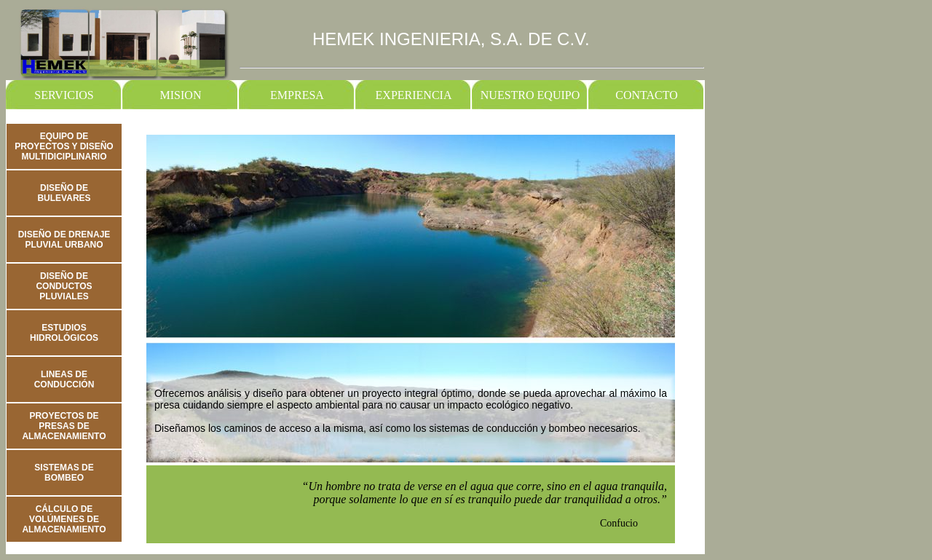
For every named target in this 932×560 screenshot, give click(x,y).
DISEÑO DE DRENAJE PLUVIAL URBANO (64, 240)
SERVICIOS (64, 95)
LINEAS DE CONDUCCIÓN (64, 379)
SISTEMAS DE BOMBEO (64, 473)
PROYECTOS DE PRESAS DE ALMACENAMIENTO (64, 426)
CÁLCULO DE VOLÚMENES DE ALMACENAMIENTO (64, 519)
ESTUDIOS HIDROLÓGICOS (64, 333)
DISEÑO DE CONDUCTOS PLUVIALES (64, 286)
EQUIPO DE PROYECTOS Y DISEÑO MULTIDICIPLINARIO (64, 146)
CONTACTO (647, 95)
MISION (181, 95)
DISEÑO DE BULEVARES (64, 193)
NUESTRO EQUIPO (530, 95)
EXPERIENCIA (414, 95)
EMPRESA (297, 95)
